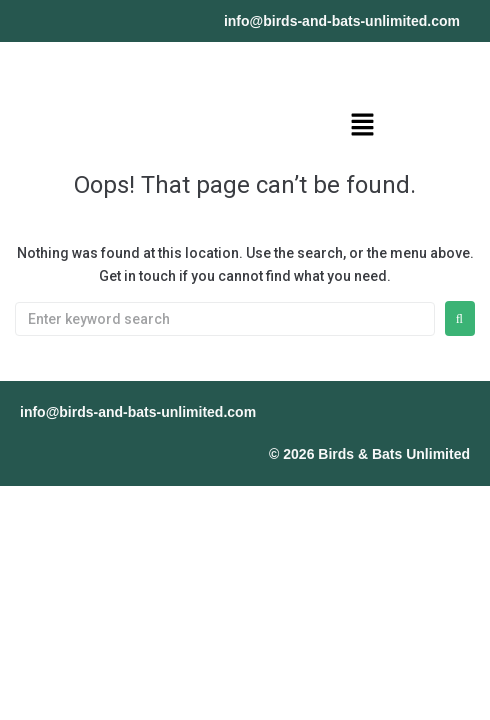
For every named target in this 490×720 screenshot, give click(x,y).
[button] (362, 126)
